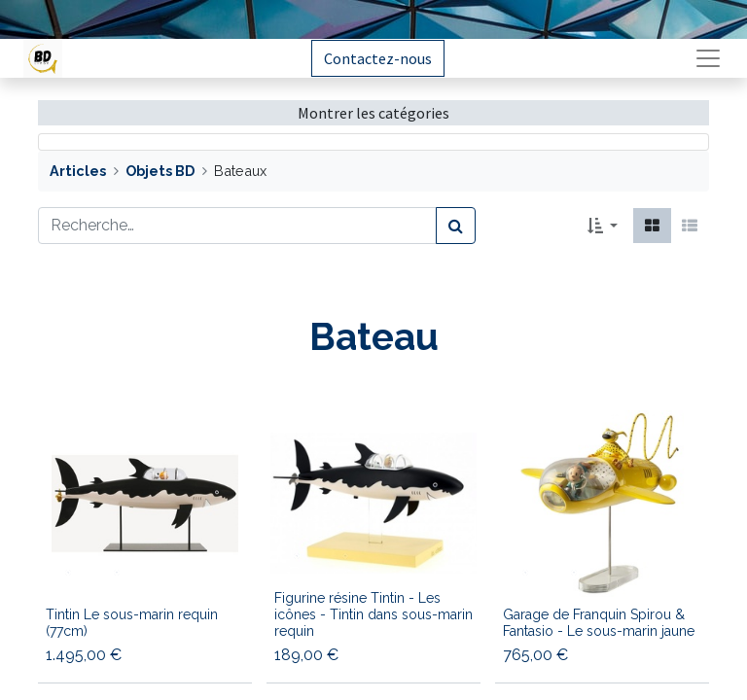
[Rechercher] (456, 226)
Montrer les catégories (373, 113)
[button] (603, 226)
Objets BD (160, 171)
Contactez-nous (378, 58)
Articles (78, 171)
